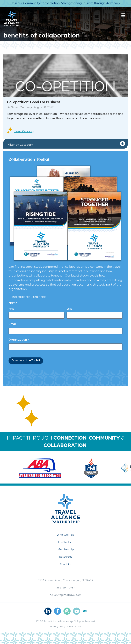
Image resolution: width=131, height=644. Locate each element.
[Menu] (123, 15)
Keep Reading (24, 131)
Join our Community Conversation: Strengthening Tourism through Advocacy (66, 3)
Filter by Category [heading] (20, 145)
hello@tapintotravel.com (66, 595)
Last (69, 309)
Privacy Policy (58, 627)
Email (13, 324)
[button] (122, 144)
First (11, 309)
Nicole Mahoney (21, 107)
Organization (19, 340)
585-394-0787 (66, 588)
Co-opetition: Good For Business (34, 102)
